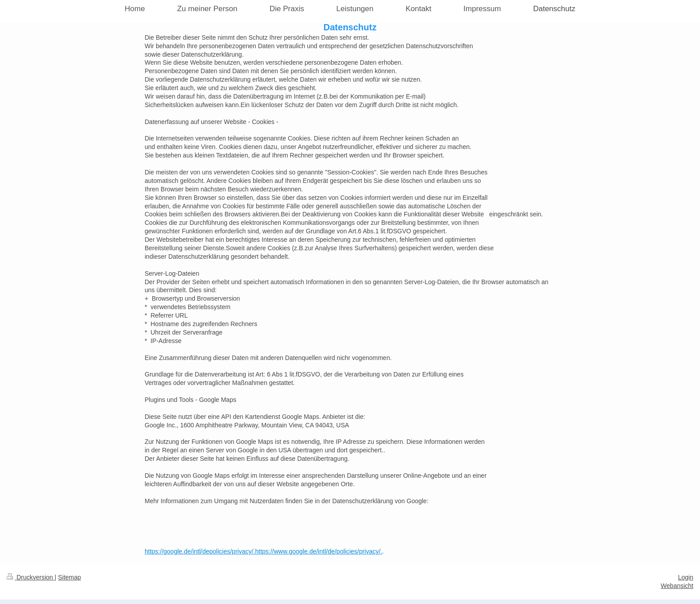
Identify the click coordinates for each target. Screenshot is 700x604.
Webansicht (677, 586)
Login (686, 577)
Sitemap (69, 577)
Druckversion (31, 577)
